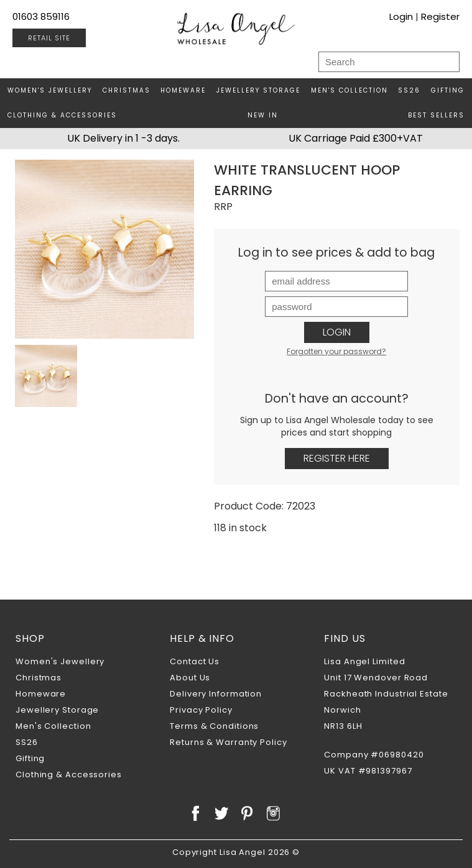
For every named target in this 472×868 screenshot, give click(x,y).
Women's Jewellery (50, 90)
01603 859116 (41, 16)
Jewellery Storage (258, 90)
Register (440, 16)
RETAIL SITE (49, 38)
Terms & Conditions (214, 726)
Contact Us (195, 661)
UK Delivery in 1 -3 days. (123, 138)
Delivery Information (216, 694)
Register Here (337, 458)
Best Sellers (436, 115)
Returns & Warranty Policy (229, 742)
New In (263, 115)
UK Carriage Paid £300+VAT (356, 138)
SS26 (409, 90)
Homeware (183, 90)
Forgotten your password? (336, 351)
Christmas (127, 90)
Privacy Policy (201, 710)
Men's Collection (349, 90)
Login (401, 16)
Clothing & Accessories (62, 115)
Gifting (448, 90)
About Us (190, 678)
